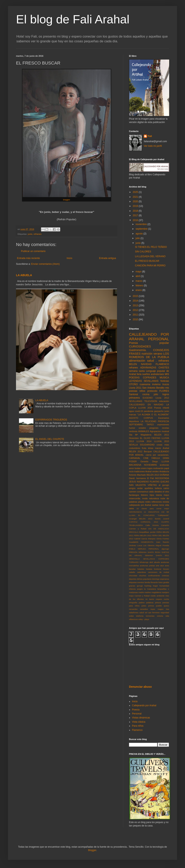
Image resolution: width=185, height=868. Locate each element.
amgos (132, 488)
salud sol (143, 613)
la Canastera (150, 589)
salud (150, 361)
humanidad (164, 586)
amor (131, 468)
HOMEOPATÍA (147, 542)
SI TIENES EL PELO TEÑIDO (151, 247)
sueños (146, 374)
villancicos (133, 619)
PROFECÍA (163, 421)
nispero (159, 599)
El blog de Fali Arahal (73, 19)
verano (158, 354)
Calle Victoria (152, 525)
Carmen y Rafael (138, 529)
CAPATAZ (133, 522)
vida (167, 616)
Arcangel (133, 519)
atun (162, 566)
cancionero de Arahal (158, 572)
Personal (137, 714)
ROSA (158, 552)
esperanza (164, 579)
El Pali (151, 478)
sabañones (134, 613)
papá (167, 468)
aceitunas (164, 465)
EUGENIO (148, 398)
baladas (141, 569)
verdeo (155, 471)
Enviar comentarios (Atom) (45, 264)
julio (138, 238)
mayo (139, 272)
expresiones (163, 425)
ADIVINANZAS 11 (137, 512)
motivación (158, 468)
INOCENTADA (162, 478)
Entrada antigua (107, 258)
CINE (146, 458)
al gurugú (164, 485)
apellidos (149, 488)
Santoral (133, 394)
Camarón (165, 525)
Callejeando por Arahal (144, 705)
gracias (132, 586)
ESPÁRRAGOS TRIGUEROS (51, 420)
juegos (140, 589)
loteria (159, 495)
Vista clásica (139, 722)
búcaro (166, 569)
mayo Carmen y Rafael (139, 596)
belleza (158, 488)
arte (158, 566)
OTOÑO (133, 384)
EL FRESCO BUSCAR (147, 261)
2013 (136, 306)
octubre (142, 428)
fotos (161, 582)
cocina (146, 394)
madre (141, 592)
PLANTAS (155, 482)
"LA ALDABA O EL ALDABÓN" (153, 415)
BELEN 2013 (146, 519)
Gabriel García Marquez (145, 539)
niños (142, 391)
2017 (136, 215)
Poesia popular (149, 343)
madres (148, 592)
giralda (166, 582)
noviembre (141, 224)
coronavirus (143, 492)
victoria (160, 616)
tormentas (150, 616)
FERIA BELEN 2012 (143, 535)
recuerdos (133, 609)
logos (150, 468)
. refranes (162, 361)
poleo (144, 606)
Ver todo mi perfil (153, 146)
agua (131, 411)
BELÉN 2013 (153, 475)
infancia (132, 589)
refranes (38, 234)
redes (148, 502)
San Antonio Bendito (153, 388)
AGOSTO (134, 418)
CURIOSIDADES (140, 346)
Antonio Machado (137, 475)
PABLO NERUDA (137, 549)
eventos (141, 582)
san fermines (154, 613)
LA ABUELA (24, 275)
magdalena (156, 592)
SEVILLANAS (136, 401)
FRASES (135, 354)
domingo (156, 579)
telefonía (140, 616)
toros (162, 505)
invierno (156, 384)
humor (132, 428)
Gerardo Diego (149, 461)
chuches (143, 576)
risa (167, 609)
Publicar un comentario (33, 251)
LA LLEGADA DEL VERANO (150, 256)
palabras (150, 603)
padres (142, 603)
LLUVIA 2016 (145, 408)
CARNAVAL (135, 458)
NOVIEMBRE (150, 465)
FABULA (155, 458)
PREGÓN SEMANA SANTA (141, 552)
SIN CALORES (143, 252)
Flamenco (137, 730)
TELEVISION (151, 401)
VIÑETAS (152, 485)
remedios (144, 609)
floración (154, 582)
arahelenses (157, 374)
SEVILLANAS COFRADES (156, 559)
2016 (136, 220)
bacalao (132, 569)
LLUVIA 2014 (144, 441)
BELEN (133, 364)
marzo (139, 281)
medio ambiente (158, 596)
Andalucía (164, 471)
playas (141, 502)
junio (30, 234)
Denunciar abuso (140, 687)
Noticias (165, 381)
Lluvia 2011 (135, 388)
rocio (131, 471)
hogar (155, 586)
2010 (136, 319)
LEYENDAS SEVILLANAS (144, 381)
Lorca (140, 545)
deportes (133, 579)
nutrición (147, 354)
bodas (137, 468)
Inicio (69, 258)
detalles (158, 492)
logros (166, 394)
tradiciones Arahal (143, 471)
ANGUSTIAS (153, 512)
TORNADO (134, 562)
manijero (165, 592)
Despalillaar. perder (147, 532)
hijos (152, 495)
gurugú (140, 586)
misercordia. (135, 498)
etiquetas (133, 582)
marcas (132, 415)
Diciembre (134, 438)
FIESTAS (156, 438)
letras (151, 448)
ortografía (133, 603)
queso (166, 606)
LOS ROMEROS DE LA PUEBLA (149, 355)
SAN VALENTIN (137, 485)
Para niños (138, 726)
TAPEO (150, 425)
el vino (166, 492)
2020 (136, 201)
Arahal (166, 448)
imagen (66, 200)
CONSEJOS (161, 350)
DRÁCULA (134, 532)
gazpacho (159, 411)
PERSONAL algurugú (159, 549)
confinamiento (154, 576)
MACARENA (135, 465)
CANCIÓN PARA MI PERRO (150, 266)
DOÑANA (164, 475)
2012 (136, 310)
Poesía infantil (162, 408)
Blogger (92, 850)
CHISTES (164, 368)
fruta (144, 448)
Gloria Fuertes (163, 539)
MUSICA (164, 378)
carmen (133, 492)
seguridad (165, 613)
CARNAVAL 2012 (149, 522)
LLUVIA (165, 461)
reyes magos (157, 609)
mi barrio (150, 599)
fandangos (134, 495)
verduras (133, 431)
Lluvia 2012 (162, 398)
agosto (139, 234)
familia (147, 582)
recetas (165, 428)
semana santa (137, 371)
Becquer (148, 451)
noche (166, 599)
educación (164, 401)
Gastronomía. (138, 350)
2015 (136, 296)
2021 (136, 197)
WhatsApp (144, 562)
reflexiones (157, 502)
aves (167, 566)
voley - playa (144, 619)
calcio (166, 488)
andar (140, 488)
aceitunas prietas (147, 566)
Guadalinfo (134, 542)
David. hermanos (137, 478)
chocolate (133, 576)
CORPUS (148, 418)
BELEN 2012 (136, 451)
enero (139, 290)
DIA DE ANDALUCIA (159, 529)
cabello (132, 572)
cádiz (151, 492)
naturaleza (154, 498)
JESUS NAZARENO (139, 482)
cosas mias (163, 445)
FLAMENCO (162, 364)
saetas (155, 505)
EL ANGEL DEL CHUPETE (50, 439)
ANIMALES (144, 431)
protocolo (152, 391)
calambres (142, 572)
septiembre (142, 229)
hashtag (148, 586)
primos (151, 606)
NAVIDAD (146, 364)
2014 (136, 301)
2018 (136, 211)
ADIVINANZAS (148, 368)
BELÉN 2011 (162, 435)
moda (145, 498)
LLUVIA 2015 (162, 441)
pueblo (159, 606)
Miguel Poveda (162, 545)
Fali (150, 136)
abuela (157, 562)
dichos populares (144, 579)
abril (138, 276)
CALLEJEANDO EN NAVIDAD (146, 405)
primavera (134, 398)
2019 (136, 206)
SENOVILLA (134, 559)
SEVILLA (133, 445)
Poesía (136, 710)
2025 (136, 192)
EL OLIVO (145, 438)
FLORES (164, 391)
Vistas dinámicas (141, 718)
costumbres (135, 448)
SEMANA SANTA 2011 (157, 555)
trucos (166, 384)
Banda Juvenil (162, 519)
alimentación (137, 361)
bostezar (158, 569)
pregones (154, 428)
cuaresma (145, 384)
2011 (136, 315)
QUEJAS (165, 482)
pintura (158, 603)
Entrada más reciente (28, 258)
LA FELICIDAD (148, 421)
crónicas (165, 576)
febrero (140, 286)
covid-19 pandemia (144, 411)
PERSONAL (158, 339)
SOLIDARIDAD (147, 445)
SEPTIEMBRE (136, 425)
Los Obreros (149, 545)
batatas (149, 569)
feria (139, 374)
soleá (131, 616)
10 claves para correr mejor (153, 508)
